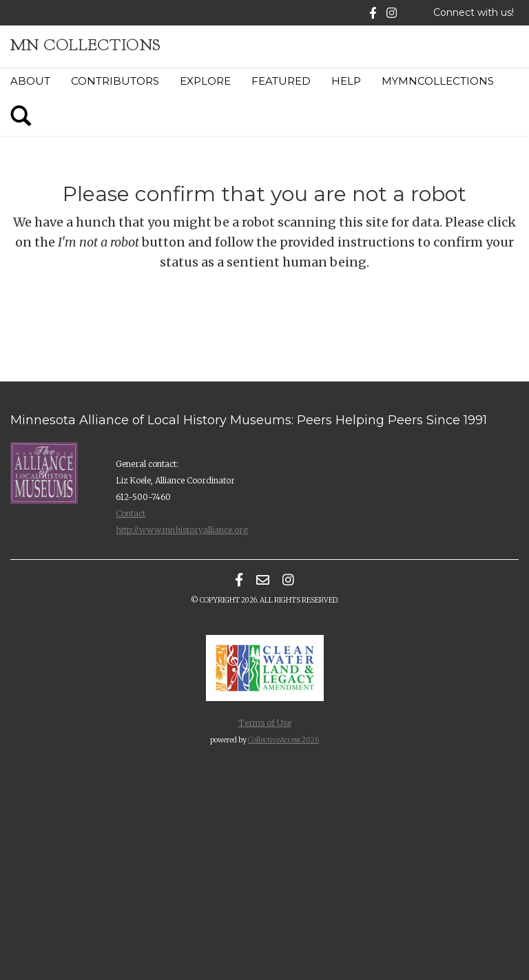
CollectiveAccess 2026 (283, 740)
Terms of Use (265, 723)
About (30, 81)
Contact (131, 513)
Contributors (115, 81)
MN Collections (86, 45)
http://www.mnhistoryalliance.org (182, 530)
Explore (205, 81)
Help (346, 81)
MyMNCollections (438, 81)
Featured (281, 81)
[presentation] (295, 326)
